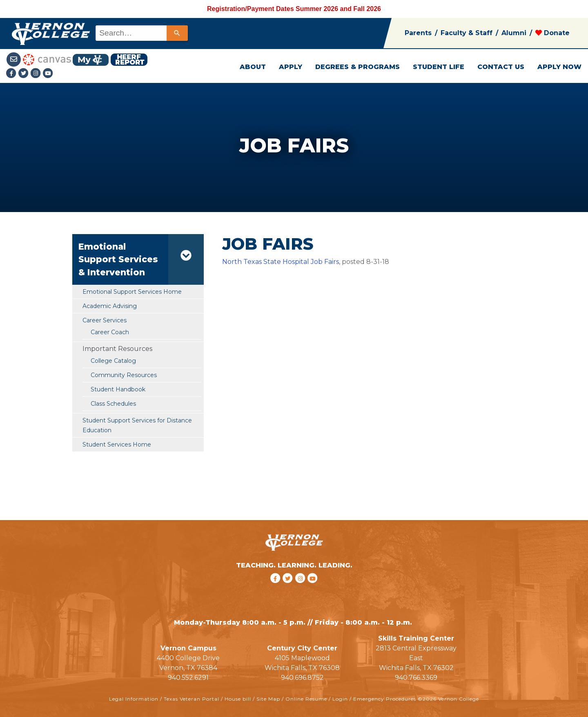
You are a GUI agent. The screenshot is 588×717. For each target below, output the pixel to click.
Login (340, 699)
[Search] (177, 33)
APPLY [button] (291, 67)
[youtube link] (48, 74)
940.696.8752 (302, 678)
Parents (418, 33)
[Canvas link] (47, 59)
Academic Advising (110, 306)
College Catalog (113, 361)
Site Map (268, 699)
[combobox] (141, 33)
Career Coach (110, 332)
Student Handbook (118, 389)
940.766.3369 (416, 678)
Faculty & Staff (467, 33)
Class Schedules (113, 404)
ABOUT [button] (253, 67)
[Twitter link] (24, 74)
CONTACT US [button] (501, 67)
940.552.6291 (188, 678)
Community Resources (124, 375)
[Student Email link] (14, 59)
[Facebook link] (12, 74)
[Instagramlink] (37, 74)
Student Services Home (117, 444)
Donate (552, 33)
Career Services (105, 320)
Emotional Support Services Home (132, 292)
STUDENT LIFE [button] (439, 67)
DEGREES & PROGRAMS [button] (357, 67)
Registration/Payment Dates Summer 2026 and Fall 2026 (294, 9)
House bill (238, 699)
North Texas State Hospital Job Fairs (281, 262)
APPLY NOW (559, 67)
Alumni (514, 33)
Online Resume (306, 699)
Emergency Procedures (385, 699)
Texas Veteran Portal (192, 699)
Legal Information (134, 699)
